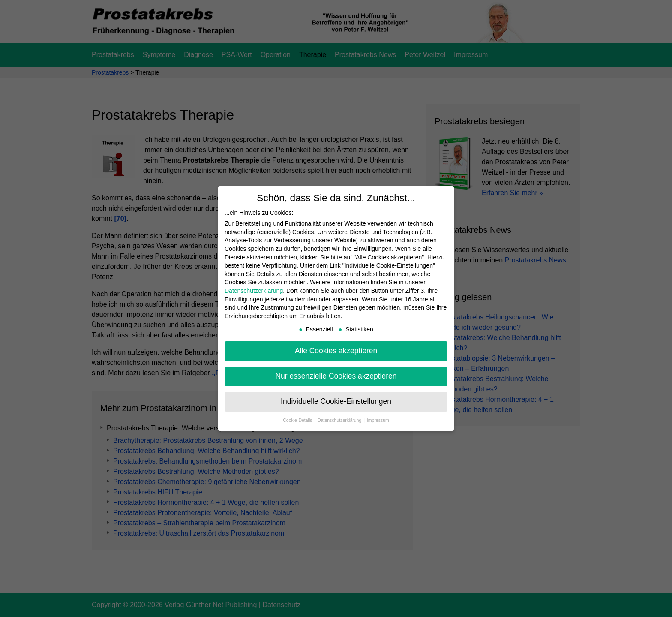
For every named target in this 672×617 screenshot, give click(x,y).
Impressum (378, 420)
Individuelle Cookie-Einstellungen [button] (336, 401)
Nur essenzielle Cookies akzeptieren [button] (336, 376)
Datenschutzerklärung (254, 291)
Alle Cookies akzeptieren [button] (336, 351)
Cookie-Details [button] (298, 420)
